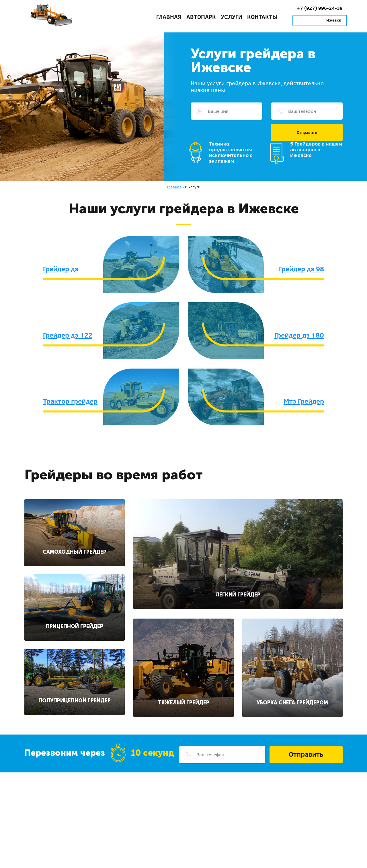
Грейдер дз (61, 269)
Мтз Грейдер (304, 401)
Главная (169, 17)
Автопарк (201, 17)
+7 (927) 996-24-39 (320, 8)
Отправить (307, 132)
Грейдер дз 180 (299, 335)
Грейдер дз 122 (68, 335)
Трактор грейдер (70, 401)
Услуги (232, 17)
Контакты (262, 17)
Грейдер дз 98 (301, 269)
